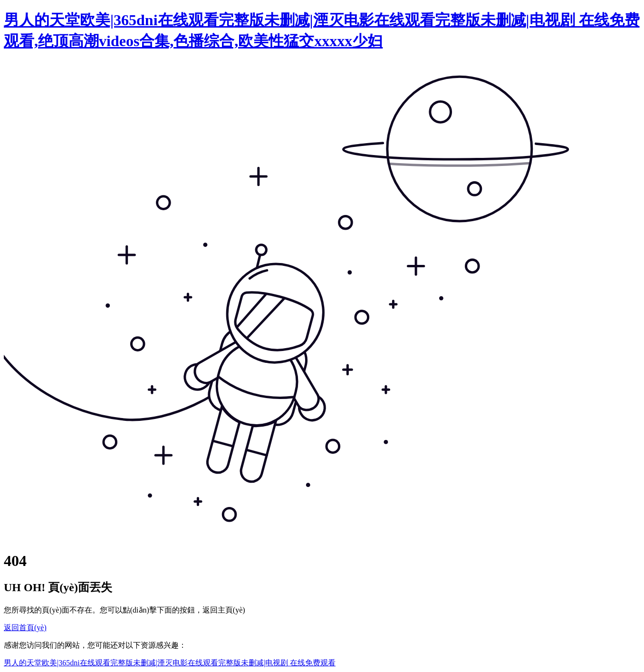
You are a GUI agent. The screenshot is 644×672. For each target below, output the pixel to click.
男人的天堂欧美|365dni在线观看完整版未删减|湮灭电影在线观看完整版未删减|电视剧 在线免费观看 (170, 663)
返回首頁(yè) (25, 628)
